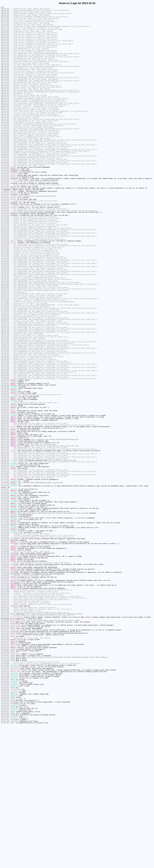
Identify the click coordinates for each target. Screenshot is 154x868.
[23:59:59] (5, 866)
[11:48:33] (5, 155)
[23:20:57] (5, 751)
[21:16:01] (5, 578)
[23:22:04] (5, 761)
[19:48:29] (5, 461)
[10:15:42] (5, 134)
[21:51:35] (5, 639)
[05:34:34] (5, 77)
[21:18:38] (5, 582)
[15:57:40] (5, 338)
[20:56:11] (5, 561)
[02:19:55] (5, 36)
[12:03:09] (5, 161)
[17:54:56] (5, 370)
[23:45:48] (5, 799)
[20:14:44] (5, 534)
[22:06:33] (5, 678)
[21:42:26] (5, 638)
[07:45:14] (5, 96)
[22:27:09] (5, 709)
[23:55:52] (5, 834)
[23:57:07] (5, 862)
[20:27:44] (5, 540)
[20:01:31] (5, 507)
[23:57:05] (5, 860)
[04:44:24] (5, 65)
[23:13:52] (5, 732)
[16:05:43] (5, 342)
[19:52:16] (5, 478)
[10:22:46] (5, 136)
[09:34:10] (5, 119)
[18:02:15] (5, 380)
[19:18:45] (5, 430)
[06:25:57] (5, 88)
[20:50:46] (5, 555)
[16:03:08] (5, 340)
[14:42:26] (5, 309)
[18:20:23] (5, 392)
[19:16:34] (5, 424)
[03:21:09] (5, 44)
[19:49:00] (5, 465)
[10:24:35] (5, 138)
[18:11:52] (5, 388)
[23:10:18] (5, 730)
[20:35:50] (5, 541)
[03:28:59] (5, 46)
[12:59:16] (5, 178)
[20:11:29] (5, 530)
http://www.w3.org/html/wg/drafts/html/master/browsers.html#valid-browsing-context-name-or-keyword (67, 787)
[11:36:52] (5, 151)
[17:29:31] (5, 365)
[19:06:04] (5, 417)
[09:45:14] (5, 123)
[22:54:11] (5, 722)
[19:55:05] (5, 492)
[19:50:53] (5, 472)
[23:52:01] (5, 818)
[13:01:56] (5, 180)
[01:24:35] (5, 25)
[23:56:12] (5, 839)
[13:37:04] (5, 196)
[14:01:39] (5, 230)
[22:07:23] (5, 682)
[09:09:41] (5, 113)
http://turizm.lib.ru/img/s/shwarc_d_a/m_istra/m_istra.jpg (55, 534)
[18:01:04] (5, 378)
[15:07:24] (5, 324)
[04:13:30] (5, 63)
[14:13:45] (5, 263)
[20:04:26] (5, 517)
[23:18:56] (5, 739)
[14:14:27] (5, 269)
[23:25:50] (5, 776)
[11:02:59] (5, 150)
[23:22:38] (5, 764)
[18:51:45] (5, 405)
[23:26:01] (5, 778)
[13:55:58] (5, 215)
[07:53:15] (5, 98)
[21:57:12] (5, 653)
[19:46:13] (5, 451)
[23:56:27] (5, 843)
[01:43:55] (5, 28)
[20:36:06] (5, 543)
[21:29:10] (5, 630)
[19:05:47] (5, 415)
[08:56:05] (5, 109)
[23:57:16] (5, 864)
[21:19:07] (5, 586)
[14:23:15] (5, 278)
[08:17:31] (5, 100)
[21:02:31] (5, 563)
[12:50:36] (5, 171)
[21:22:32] (5, 605)
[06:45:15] (5, 92)
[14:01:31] (5, 228)
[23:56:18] (5, 841)
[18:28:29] (5, 397)
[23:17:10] (5, 734)
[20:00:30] (5, 505)
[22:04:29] (5, 668)
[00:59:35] (5, 19)
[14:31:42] (5, 296)
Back (3, 7)
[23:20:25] (5, 745)
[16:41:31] (5, 355)
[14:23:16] (5, 280)
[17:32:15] (5, 367)
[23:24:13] (5, 768)
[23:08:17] (5, 726)
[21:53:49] (5, 641)
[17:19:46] (5, 361)
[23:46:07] (5, 801)
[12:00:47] (5, 159)
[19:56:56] (5, 499)
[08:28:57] (5, 102)
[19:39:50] (5, 447)
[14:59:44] (5, 319)
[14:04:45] (5, 246)
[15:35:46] (5, 328)
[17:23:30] (5, 363)
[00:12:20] (5, 15)
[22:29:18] (5, 711)
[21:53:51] (5, 643)
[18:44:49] (5, 403)
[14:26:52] (5, 284)
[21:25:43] (5, 616)
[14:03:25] (5, 240)
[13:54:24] (5, 209)
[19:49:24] (5, 470)
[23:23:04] (5, 766)
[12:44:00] (5, 167)
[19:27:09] (5, 440)
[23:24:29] (5, 770)
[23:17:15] (5, 736)
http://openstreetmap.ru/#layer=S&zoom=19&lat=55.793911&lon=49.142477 (54, 736)
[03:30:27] (5, 48)
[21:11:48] (5, 566)
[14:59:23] (5, 317)
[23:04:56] (5, 724)
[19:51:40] (5, 474)
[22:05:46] (5, 676)
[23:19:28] (5, 743)
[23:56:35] (5, 849)
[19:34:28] (5, 443)
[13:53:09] (5, 203)
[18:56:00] (5, 407)
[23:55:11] (5, 830)
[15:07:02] (5, 322)
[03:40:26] (5, 50)
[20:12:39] (5, 532)
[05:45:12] (5, 78)
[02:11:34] (5, 34)
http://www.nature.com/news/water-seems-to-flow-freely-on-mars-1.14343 (50, 743)
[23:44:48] (5, 795)
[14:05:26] (5, 248)
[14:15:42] (5, 273)
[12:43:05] (5, 163)
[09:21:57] (5, 115)
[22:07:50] (5, 684)
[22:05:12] (5, 672)
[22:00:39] (5, 663)
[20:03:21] (5, 511)
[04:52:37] (5, 71)
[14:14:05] (5, 265)
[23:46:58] (5, 807)
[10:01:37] (5, 132)
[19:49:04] (5, 467)
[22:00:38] (5, 661)
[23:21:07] (5, 753)
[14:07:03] (5, 255)
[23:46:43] (5, 805)
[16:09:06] (5, 344)
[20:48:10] (5, 545)
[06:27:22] (5, 90)
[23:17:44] (5, 737)
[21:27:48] (5, 626)
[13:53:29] (5, 205)
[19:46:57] (5, 455)
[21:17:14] (5, 580)
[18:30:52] (5, 399)
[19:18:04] (5, 426)
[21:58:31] (5, 655)
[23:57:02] (5, 859)
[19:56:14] (5, 497)
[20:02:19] (5, 509)
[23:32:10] (5, 791)
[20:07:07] (5, 524)
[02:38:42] (5, 40)
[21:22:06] (5, 603)
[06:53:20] (5, 94)
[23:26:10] (5, 782)
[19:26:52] (5, 438)
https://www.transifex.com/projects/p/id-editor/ (37, 234)
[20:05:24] (5, 522)
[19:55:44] (5, 495)
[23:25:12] (5, 774)
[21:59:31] (5, 659)
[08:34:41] (5, 103)
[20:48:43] (5, 547)
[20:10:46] (5, 526)
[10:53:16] (5, 144)
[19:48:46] (5, 463)
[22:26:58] (5, 707)
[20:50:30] (5, 553)
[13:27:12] (5, 190)
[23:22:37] (5, 762)
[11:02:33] (5, 148)
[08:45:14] (5, 107)
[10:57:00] (5, 146)
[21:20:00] (5, 591)
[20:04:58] (5, 520)
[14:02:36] (5, 238)
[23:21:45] (5, 757)
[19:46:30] (5, 453)
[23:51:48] (5, 814)
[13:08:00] (5, 184)
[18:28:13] (5, 395)
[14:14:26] (5, 267)
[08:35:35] (5, 105)
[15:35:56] (5, 330)
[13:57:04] (5, 221)
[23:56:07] (5, 837)
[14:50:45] (5, 315)
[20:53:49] (5, 559)
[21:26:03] (5, 618)
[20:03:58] (5, 515)
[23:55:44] (5, 832)
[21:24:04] (5, 611)
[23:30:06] (5, 785)
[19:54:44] (5, 490)
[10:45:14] (5, 142)
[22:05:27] (5, 674)
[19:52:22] (5, 480)
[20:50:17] (5, 551)
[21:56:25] (5, 651)
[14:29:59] (5, 292)
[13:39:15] (5, 198)
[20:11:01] (5, 528)
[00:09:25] (5, 13)
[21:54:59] (5, 647)
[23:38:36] (5, 793)
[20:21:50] (5, 536)
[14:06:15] (5, 253)
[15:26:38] (5, 326)
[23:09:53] (5, 728)
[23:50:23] (5, 810)
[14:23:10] (5, 276)
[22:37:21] (5, 716)
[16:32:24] (5, 347)
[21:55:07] (5, 649)
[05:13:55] (5, 73)
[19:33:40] (5, 442)
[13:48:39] (5, 199)
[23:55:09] (5, 828)
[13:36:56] (5, 194)
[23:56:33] (5, 847)
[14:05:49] (5, 251)
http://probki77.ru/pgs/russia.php (62, 551)
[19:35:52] (5, 445)
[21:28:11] (5, 628)
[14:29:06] (5, 288)
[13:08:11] (5, 186)
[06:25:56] (5, 86)
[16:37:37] (5, 351)
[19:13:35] (5, 420)
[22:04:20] (5, 666)
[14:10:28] (5, 257)
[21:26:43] (5, 620)
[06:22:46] (5, 82)
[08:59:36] (5, 111)
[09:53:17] (5, 128)
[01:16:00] (5, 23)
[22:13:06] (5, 699)
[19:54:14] (5, 486)
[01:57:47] (5, 32)
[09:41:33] (5, 121)
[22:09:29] (5, 686)
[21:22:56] (5, 607)
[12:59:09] (5, 176)
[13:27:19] (5, 192)
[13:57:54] (5, 223)
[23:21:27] (5, 755)
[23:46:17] (5, 803)
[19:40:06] (5, 449)
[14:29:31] (5, 290)
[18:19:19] (5, 390)
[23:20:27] (5, 747)
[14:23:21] (5, 282)
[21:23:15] (5, 609)
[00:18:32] (5, 17)
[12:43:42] (5, 165)
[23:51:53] (5, 816)
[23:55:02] (5, 826)
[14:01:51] (5, 232)
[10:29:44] (5, 140)
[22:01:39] (5, 664)
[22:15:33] (5, 703)
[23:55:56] (5, 835)
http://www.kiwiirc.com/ (46, 365)
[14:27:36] (5, 286)
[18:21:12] (5, 394)
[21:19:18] (5, 588)
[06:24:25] (5, 84)
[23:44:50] (5, 797)
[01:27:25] (5, 27)
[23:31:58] (5, 789)
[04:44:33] (5, 67)
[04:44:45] (5, 69)
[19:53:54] (5, 484)
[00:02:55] (5, 9)
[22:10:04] (5, 693)
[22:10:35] (5, 697)
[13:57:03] (5, 219)
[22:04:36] (5, 670)
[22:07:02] (5, 680)
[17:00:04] (5, 359)
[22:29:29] (5, 714)
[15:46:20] (5, 336)
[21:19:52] (5, 590)
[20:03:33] (5, 513)
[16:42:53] (5, 357)
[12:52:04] (5, 175)
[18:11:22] (5, 386)
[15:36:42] (5, 332)
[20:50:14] (5, 549)
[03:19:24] (5, 42)
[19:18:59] (5, 434)
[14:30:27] (5, 294)
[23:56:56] (5, 857)
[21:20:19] (5, 595)
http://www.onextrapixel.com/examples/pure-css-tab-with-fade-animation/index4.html (51, 614)
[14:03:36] (5, 242)
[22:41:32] (5, 718)
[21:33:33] (5, 634)
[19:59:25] (5, 503)
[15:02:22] (5, 321)
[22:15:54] (5, 705)
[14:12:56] (5, 259)
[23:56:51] (5, 853)
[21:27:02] (5, 622)
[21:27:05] (5, 624)
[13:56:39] (5, 217)
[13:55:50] (5, 213)
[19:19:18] (5, 436)
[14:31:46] (5, 297)
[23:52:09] (5, 820)
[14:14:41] (5, 271)
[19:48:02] (5, 459)
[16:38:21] (5, 353)
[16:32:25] (5, 349)
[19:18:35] (5, 428)
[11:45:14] (5, 153)
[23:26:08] (5, 780)
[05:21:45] (5, 75)
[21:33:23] (5, 632)
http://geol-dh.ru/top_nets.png (43, 532)
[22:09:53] (5, 688)
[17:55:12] (5, 374)
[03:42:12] (5, 52)
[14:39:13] (5, 307)
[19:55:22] (5, 493)
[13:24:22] (5, 188)
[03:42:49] (5, 55)
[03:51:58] (5, 61)
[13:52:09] (5, 201)
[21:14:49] (5, 572)
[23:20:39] (5, 749)
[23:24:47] (5, 772)
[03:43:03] (5, 57)
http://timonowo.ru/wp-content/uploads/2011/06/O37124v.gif (55, 526)
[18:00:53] (5, 376)
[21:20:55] (5, 599)
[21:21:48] (5, 601)
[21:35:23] (5, 636)
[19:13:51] (5, 422)
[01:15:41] (5, 21)
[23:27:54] (5, 784)
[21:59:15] (5, 657)
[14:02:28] (5, 236)
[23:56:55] (5, 855)
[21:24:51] (5, 613)
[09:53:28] (5, 130)
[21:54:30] (5, 645)
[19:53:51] (5, 482)
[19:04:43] (5, 413)
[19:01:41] (5, 411)
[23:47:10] (5, 809)
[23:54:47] (5, 824)
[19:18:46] (5, 432)
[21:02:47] (5, 565)
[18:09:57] (5, 384)
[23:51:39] (5, 812)
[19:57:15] (5, 501)
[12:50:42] (5, 173)
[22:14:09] (5, 701)
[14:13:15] (5, 261)
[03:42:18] (5, 53)
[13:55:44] (5, 211)
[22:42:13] (5, 720)
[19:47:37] (5, 457)
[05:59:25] (5, 80)
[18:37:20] (5, 401)
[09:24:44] (5, 117)
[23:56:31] (5, 845)
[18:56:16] (5, 409)
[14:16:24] (5, 274)
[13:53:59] (5, 207)
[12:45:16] (5, 169)
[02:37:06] (5, 38)
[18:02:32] (5, 382)
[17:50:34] (5, 369)
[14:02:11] (5, 234)
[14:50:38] (5, 313)
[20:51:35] (5, 557)
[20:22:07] (5, 538)
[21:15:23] (5, 574)
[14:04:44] (5, 244)
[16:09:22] (5, 346)
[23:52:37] (5, 822)
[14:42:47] (5, 311)
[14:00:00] (5, 224)
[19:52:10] (5, 476)
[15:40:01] (5, 334)
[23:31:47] (5, 787)
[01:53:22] (5, 30)
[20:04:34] (5, 518)
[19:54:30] (5, 488)
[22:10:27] (5, 695)
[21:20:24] (5, 597)
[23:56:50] (5, 851)
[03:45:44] (5, 59)
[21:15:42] (5, 576)
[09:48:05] (5, 125)
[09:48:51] (5, 126)
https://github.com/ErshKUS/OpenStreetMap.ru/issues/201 (40, 578)
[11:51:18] (5, 157)
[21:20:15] (5, 593)
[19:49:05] (5, 468)
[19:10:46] (5, 419)
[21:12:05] (5, 568)
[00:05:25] (5, 11)
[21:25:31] (5, 614)
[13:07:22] (5, 182)
